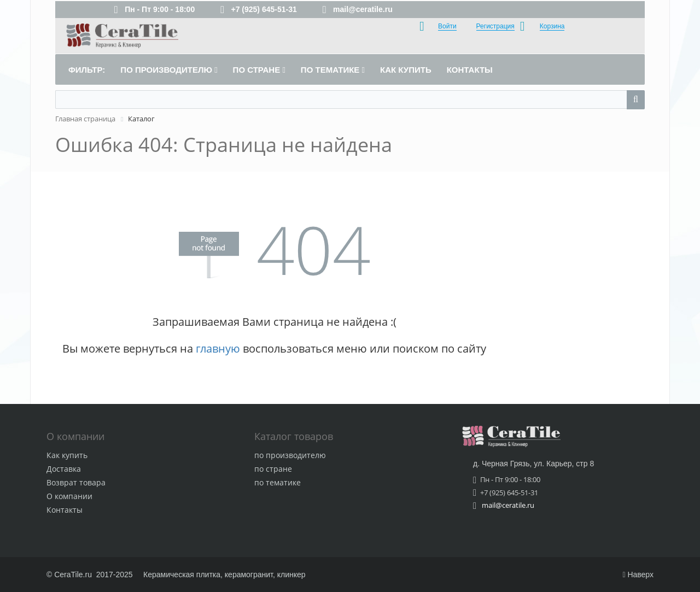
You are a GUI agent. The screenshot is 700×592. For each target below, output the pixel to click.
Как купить (67, 455)
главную (218, 348)
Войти (447, 26)
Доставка (64, 469)
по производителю (290, 455)
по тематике (278, 482)
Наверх (638, 575)
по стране (273, 469)
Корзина (552, 26)
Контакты (65, 510)
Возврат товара (76, 482)
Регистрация (495, 26)
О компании (69, 496)
